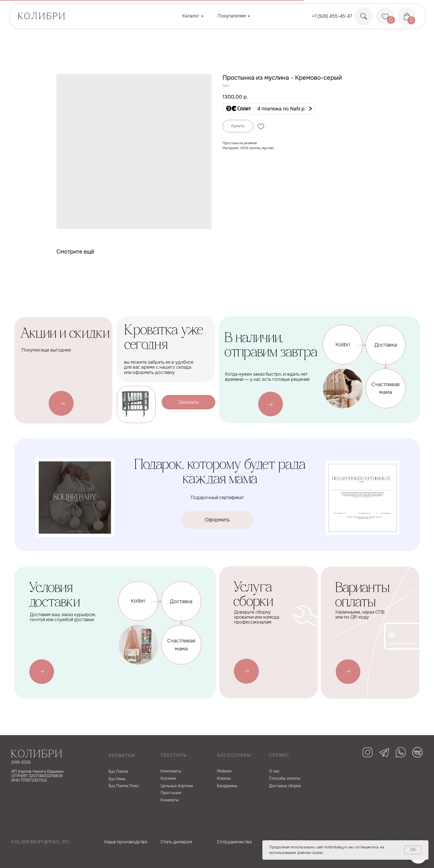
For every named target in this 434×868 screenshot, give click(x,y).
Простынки (171, 793)
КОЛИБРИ (42, 17)
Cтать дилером (176, 842)
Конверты (170, 800)
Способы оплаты (285, 778)
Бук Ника (117, 779)
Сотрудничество (235, 842)
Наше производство (126, 842)
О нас (274, 771)
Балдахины (227, 786)
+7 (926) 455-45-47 (332, 16)
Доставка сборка (285, 786)
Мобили (224, 771)
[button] (269, 109)
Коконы (224, 778)
